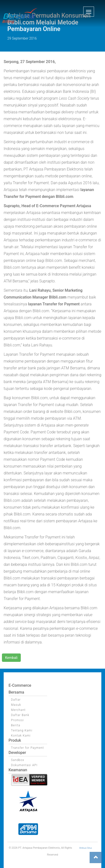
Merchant (18, 710)
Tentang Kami (22, 730)
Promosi (17, 720)
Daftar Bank (20, 715)
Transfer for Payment (27, 748)
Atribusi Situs (86, 848)
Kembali (11, 658)
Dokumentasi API (24, 765)
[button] (89, 12)
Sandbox (18, 760)
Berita (16, 725)
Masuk (16, 705)
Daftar (16, 700)
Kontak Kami (21, 736)
